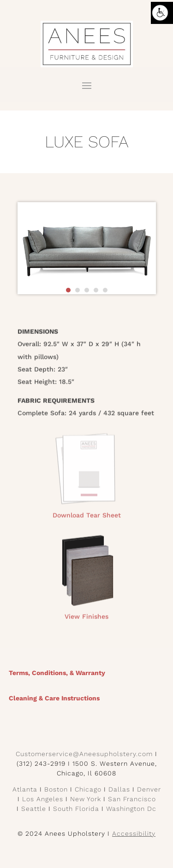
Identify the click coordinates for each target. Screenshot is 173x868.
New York (86, 799)
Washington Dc (131, 809)
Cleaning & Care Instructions (54, 698)
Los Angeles (43, 799)
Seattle (34, 809)
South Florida (76, 809)
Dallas (119, 789)
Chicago (88, 789)
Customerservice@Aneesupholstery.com (84, 754)
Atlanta (25, 789)
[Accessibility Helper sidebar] (162, 13)
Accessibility (134, 833)
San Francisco (132, 799)
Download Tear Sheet (87, 518)
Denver (149, 789)
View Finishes (86, 619)
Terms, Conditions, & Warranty (57, 673)
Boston (56, 789)
